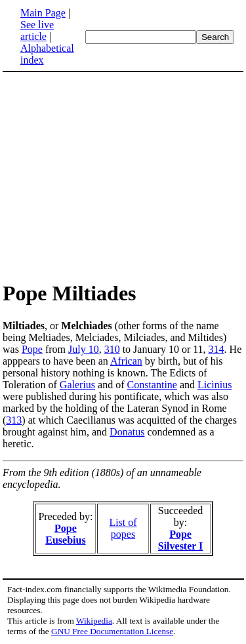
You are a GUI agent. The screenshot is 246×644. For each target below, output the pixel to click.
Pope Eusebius (65, 534)
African (126, 361)
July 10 (84, 349)
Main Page (43, 13)
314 (216, 349)
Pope (32, 349)
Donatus (127, 432)
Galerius (77, 385)
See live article (37, 30)
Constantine (152, 385)
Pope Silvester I (181, 540)
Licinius (215, 385)
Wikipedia (94, 621)
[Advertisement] (113, 176)
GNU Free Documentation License (112, 631)
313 (14, 420)
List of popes (123, 528)
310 (112, 349)
